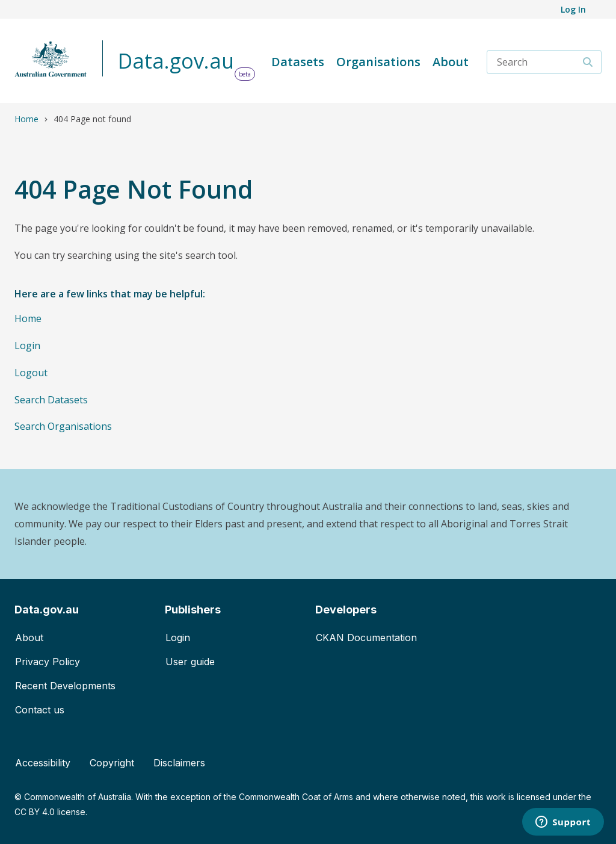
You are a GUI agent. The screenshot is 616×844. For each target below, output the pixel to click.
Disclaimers (179, 763)
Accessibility (43, 763)
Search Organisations (63, 426)
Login (27, 346)
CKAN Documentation (366, 638)
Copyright (112, 763)
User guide (190, 662)
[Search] (588, 62)
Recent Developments (65, 686)
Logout (31, 373)
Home (26, 119)
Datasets (298, 62)
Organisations (378, 62)
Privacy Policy (48, 662)
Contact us (40, 710)
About (451, 62)
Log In (573, 9)
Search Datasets (51, 400)
